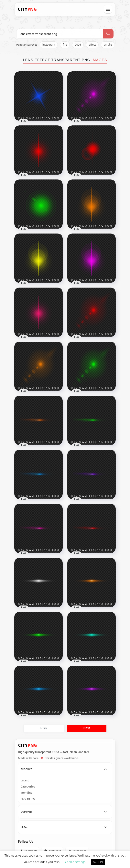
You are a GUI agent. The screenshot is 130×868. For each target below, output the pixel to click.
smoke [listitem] (108, 45)
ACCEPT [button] (98, 862)
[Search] (108, 34)
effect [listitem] (92, 45)
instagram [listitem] (49, 45)
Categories (28, 787)
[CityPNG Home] (27, 9)
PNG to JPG (28, 799)
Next (87, 728)
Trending (27, 793)
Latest (25, 780)
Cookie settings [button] (75, 862)
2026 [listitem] (78, 45)
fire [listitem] (65, 45)
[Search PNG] (60, 34)
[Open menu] (108, 9)
